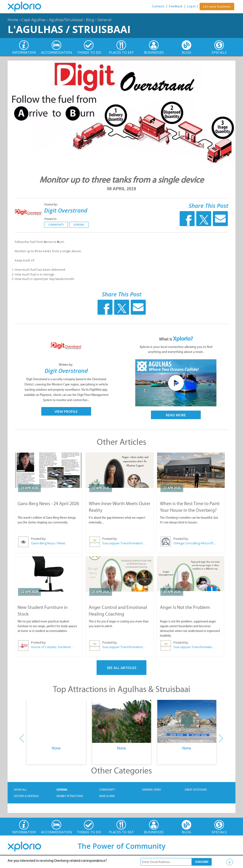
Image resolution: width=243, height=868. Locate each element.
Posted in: (50, 219)
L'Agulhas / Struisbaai (69, 29)
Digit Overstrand (66, 210)
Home (13, 20)
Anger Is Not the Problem (185, 607)
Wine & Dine (107, 796)
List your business (217, 7)
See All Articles (121, 668)
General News (151, 790)
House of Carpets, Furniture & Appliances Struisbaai (53, 647)
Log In (191, 6)
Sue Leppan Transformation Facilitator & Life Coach (124, 543)
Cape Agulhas (34, 20)
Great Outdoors (196, 790)
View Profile (66, 411)
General (104, 20)
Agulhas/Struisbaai (66, 20)
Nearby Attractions (70, 796)
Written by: (66, 365)
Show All (20, 790)
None (56, 748)
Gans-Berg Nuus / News (48, 543)
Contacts (158, 6)
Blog (90, 20)
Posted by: (51, 204)
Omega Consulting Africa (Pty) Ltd (195, 543)
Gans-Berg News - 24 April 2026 (48, 503)
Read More (176, 415)
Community (56, 225)
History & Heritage (26, 796)
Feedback (176, 6)
